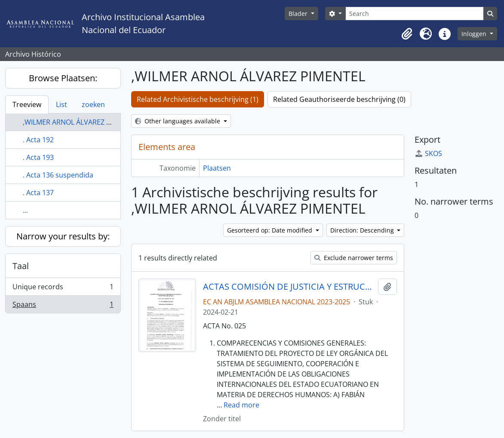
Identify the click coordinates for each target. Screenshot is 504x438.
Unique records (63, 289)
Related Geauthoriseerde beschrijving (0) (339, 99)
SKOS (428, 153)
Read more (241, 405)
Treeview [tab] (27, 104)
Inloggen (475, 34)
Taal (21, 266)
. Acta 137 (38, 193)
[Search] (415, 14)
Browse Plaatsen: (63, 78)
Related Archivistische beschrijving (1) (198, 99)
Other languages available (178, 121)
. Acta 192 (38, 140)
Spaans (63, 306)
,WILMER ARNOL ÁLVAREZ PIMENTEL (81, 122)
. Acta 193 (38, 157)
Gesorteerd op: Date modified (270, 230)
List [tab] (61, 104)
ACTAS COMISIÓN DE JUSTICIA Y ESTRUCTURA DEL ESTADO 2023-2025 (289, 287)
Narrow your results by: (63, 236)
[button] (407, 34)
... (25, 210)
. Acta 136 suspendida (58, 175)
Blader (299, 14)
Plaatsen (217, 168)
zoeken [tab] (93, 104)
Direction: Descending (363, 230)
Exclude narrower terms (354, 258)
